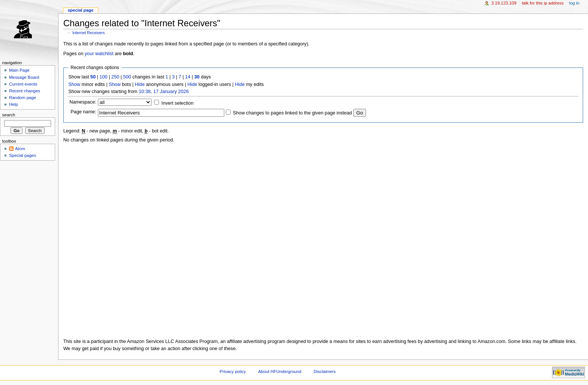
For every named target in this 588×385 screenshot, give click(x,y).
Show (74, 84)
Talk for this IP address (543, 3)
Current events (23, 84)
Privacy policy (233, 371)
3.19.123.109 (504, 3)
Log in (574, 3)
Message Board (24, 77)
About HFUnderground (280, 371)
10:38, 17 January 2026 (164, 92)
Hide (140, 84)
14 (188, 77)
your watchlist (99, 54)
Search (9, 115)
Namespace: (83, 102)
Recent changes (25, 91)
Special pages (22, 155)
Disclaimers (325, 371)
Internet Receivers (88, 33)
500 (127, 77)
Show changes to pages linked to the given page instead (292, 113)
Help (13, 104)
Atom (20, 149)
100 (103, 77)
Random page (22, 98)
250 (115, 77)
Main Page (19, 70)
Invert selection (178, 103)
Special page (80, 10)
